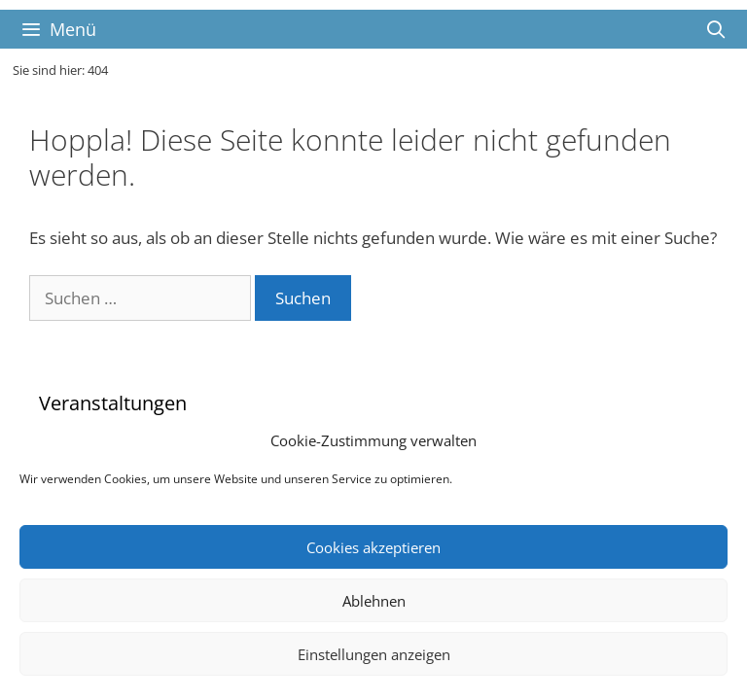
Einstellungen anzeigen (374, 654)
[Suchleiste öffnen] (716, 29)
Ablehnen (374, 601)
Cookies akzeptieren (373, 547)
